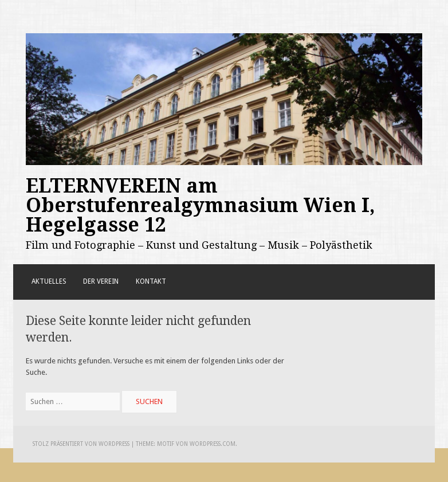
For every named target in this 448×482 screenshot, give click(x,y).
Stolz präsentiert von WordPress (81, 444)
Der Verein (101, 281)
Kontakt (151, 281)
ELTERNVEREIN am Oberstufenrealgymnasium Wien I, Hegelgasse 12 (201, 205)
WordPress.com (213, 444)
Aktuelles (49, 281)
